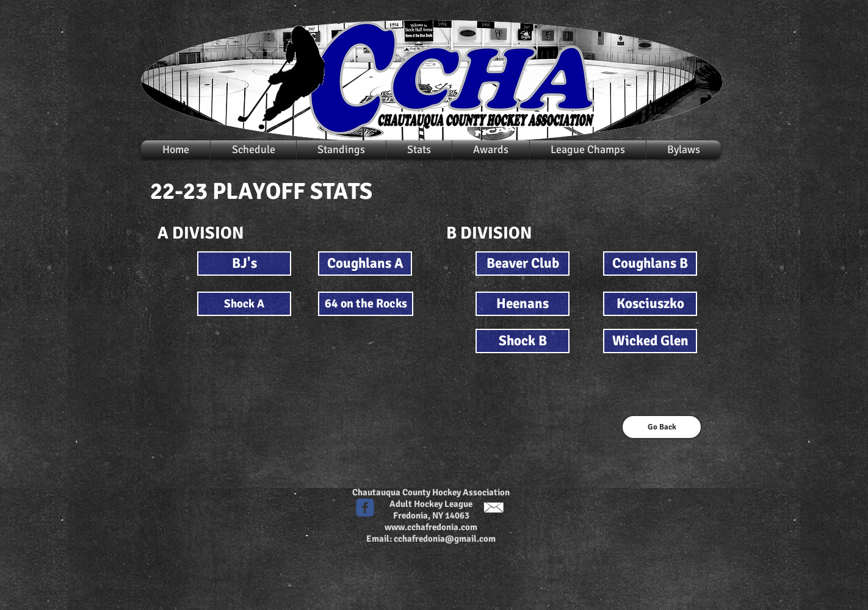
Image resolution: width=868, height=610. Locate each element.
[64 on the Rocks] (366, 304)
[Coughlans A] (365, 264)
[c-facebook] (365, 508)
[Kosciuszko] (650, 304)
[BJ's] (244, 264)
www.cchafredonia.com (431, 527)
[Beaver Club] (523, 264)
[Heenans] (523, 304)
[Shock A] (244, 304)
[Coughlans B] (650, 264)
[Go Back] (662, 427)
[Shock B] (523, 341)
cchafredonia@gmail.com (445, 539)
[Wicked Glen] (650, 341)
